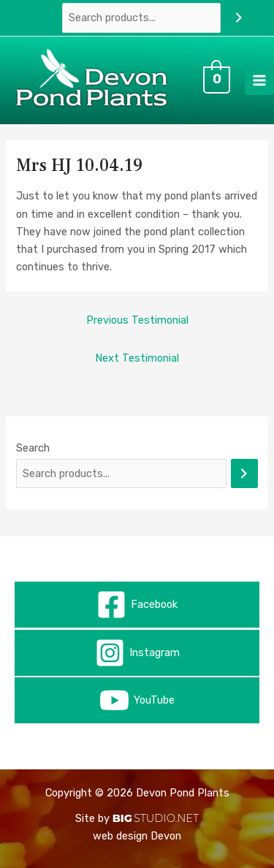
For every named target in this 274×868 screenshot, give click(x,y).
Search (33, 448)
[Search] (239, 18)
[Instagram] (137, 653)
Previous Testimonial (137, 320)
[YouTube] (137, 700)
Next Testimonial (137, 358)
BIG (122, 818)
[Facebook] (137, 605)
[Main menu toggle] (259, 80)
